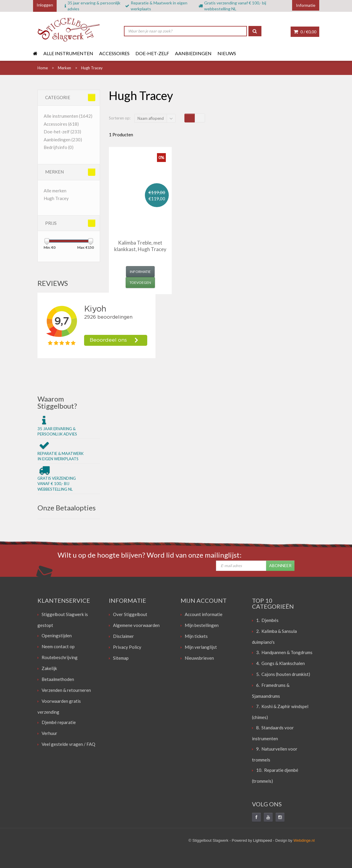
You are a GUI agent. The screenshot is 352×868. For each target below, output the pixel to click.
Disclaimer (123, 636)
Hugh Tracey (56, 198)
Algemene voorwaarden (136, 625)
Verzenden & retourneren (66, 690)
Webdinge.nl (304, 840)
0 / (305, 32)
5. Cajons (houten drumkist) (283, 674)
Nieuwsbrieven (199, 658)
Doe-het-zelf (152, 53)
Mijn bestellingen (202, 625)
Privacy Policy (127, 647)
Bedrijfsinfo (59, 147)
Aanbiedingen (193, 53)
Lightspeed (263, 840)
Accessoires (114, 53)
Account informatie (204, 614)
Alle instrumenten (68, 53)
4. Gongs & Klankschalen (280, 663)
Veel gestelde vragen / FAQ (68, 744)
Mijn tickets (196, 636)
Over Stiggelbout (130, 614)
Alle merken (55, 191)
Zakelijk (49, 668)
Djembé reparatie (59, 722)
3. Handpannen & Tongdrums (284, 652)
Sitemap (121, 658)
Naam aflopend (151, 118)
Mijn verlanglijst (201, 647)
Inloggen (45, 5)
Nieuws (227, 53)
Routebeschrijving (60, 657)
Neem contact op (58, 646)
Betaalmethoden (58, 679)
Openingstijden (57, 636)
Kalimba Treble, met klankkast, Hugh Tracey (140, 246)
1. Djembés (267, 620)
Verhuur (49, 733)
